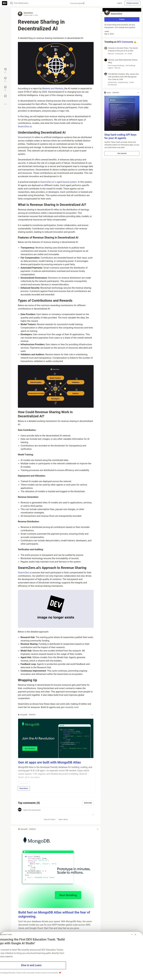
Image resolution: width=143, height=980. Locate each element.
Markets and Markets (53, 89)
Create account (132, 3)
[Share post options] (5, 104)
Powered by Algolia (77, 3)
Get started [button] (122, 153)
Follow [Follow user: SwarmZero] (122, 19)
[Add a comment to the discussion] (58, 811)
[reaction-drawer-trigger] (5, 70)
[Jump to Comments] (5, 79)
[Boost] (5, 96)
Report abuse (63, 819)
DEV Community (125, 42)
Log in (119, 3)
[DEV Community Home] (5, 3)
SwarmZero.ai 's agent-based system (58, 182)
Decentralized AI (26, 137)
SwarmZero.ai (25, 126)
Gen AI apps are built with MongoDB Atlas (49, 762)
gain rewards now (69, 707)
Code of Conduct (50, 819)
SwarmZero (28, 13)
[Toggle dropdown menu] (92, 715)
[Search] (12, 3)
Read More (24, 788)
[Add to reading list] (5, 88)
